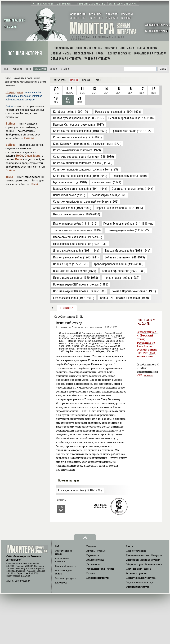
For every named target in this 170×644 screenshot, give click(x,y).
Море (37, 156)
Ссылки (65, 578)
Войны (10, 124)
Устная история (96, 569)
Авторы (91, 551)
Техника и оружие (136, 573)
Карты (110, 569)
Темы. (34, 184)
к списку (67, 308)
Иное (19, 159)
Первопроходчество (98, 578)
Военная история (25, 53)
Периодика (93, 555)
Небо (20, 156)
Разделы (66, 566)
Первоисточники (136, 551)
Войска (10, 145)
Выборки (40, 69)
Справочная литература (140, 582)
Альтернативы (95, 560)
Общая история (135, 564)
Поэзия (91, 573)
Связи (53, 69)
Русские (17, 69)
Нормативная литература (141, 578)
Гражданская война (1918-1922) (80, 490)
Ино (29, 69)
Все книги (62, 560)
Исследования (134, 569)
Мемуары (149, 375)
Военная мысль (154, 564)
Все (6, 69)
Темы (9, 177)
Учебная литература (138, 587)
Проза (147, 569)
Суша (28, 156)
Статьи (65, 69)
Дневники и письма (138, 555)
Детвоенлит (93, 564)
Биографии (132, 560)
